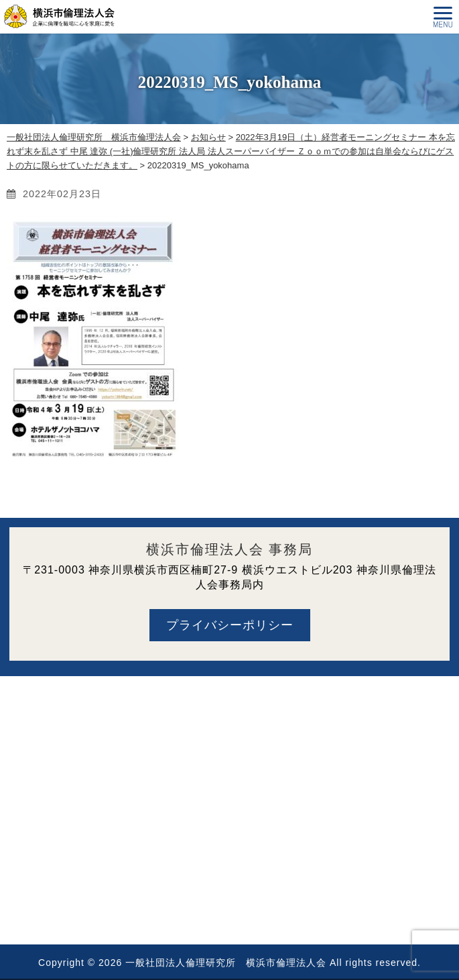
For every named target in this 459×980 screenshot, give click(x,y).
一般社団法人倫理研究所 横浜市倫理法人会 (226, 963)
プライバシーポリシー (230, 625)
